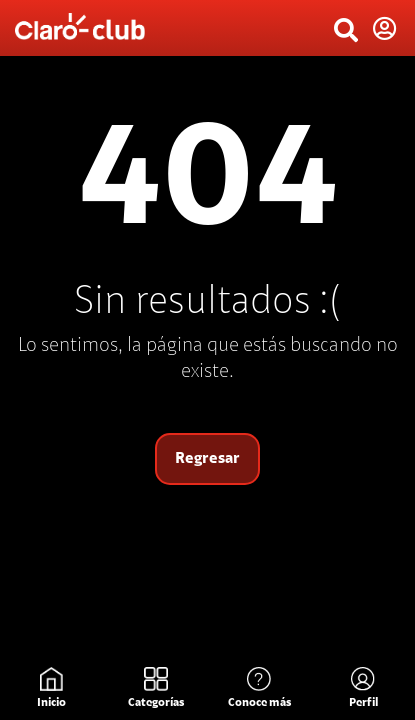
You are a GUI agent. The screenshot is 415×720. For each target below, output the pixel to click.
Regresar (207, 459)
